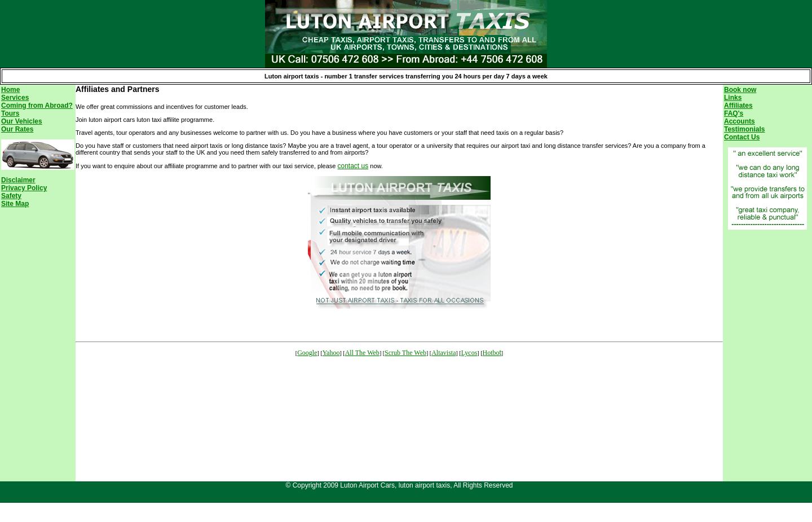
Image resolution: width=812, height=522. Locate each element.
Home (10, 90)
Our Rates (17, 129)
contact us (353, 166)
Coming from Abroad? (37, 106)
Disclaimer (18, 180)
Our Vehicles (22, 121)
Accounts (740, 121)
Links (733, 98)
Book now (740, 90)
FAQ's (734, 113)
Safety (11, 196)
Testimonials (744, 129)
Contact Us (742, 137)
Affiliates (738, 106)
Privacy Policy (24, 188)
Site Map (15, 204)
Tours (10, 113)
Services (15, 98)
